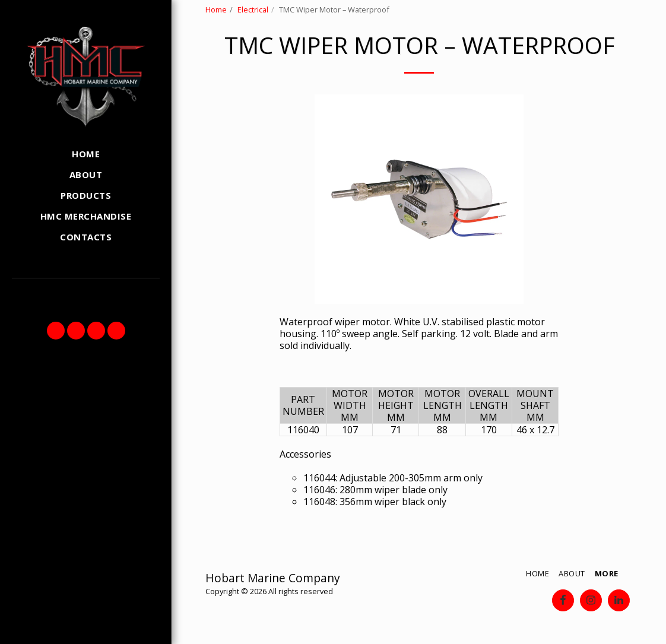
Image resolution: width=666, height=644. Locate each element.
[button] (56, 331)
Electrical (253, 9)
